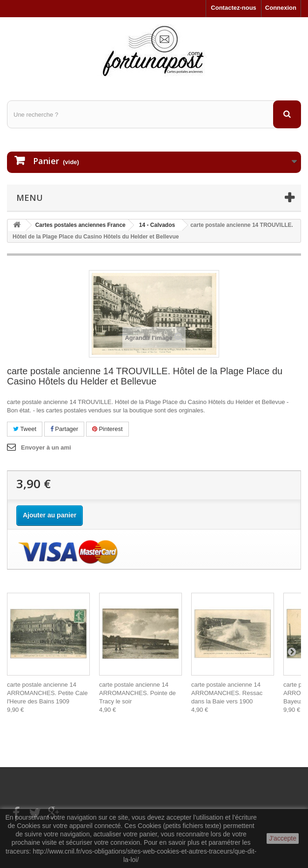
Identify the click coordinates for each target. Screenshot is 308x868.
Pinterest (107, 429)
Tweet (25, 429)
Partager (64, 429)
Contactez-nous (234, 8)
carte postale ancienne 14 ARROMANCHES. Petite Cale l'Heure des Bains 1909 (47, 693)
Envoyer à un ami (46, 447)
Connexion (281, 8)
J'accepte (283, 838)
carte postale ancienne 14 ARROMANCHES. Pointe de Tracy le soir (137, 693)
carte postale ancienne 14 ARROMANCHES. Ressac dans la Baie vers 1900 (227, 693)
